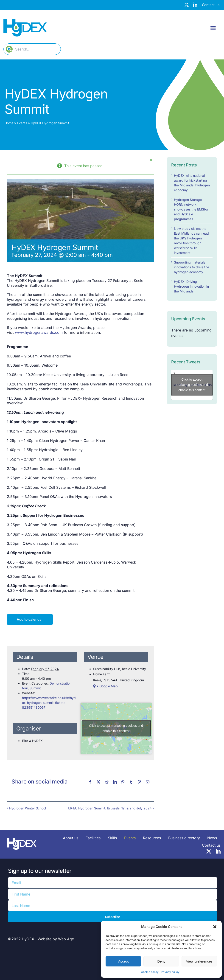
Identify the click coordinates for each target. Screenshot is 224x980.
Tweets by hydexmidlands (192, 385)
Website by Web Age (56, 939)
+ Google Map (107, 686)
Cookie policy (150, 972)
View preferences (199, 961)
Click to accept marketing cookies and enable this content (116, 728)
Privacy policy (170, 972)
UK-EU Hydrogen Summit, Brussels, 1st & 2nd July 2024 (110, 808)
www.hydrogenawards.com (39, 332)
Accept (123, 961)
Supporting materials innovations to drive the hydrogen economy (192, 267)
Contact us (211, 5)
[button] (215, 927)
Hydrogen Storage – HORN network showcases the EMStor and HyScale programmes (191, 209)
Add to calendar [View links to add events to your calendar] (30, 619)
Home (9, 123)
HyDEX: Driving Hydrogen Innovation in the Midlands (191, 286)
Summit (35, 688)
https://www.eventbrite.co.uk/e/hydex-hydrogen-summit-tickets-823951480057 (49, 703)
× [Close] (151, 160)
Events (22, 123)
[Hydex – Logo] (25, 21)
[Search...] (32, 49)
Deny (161, 961)
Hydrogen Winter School (28, 808)
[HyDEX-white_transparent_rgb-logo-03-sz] (22, 836)
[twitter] (187, 5)
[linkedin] (195, 5)
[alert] (192, 333)
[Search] (9, 49)
